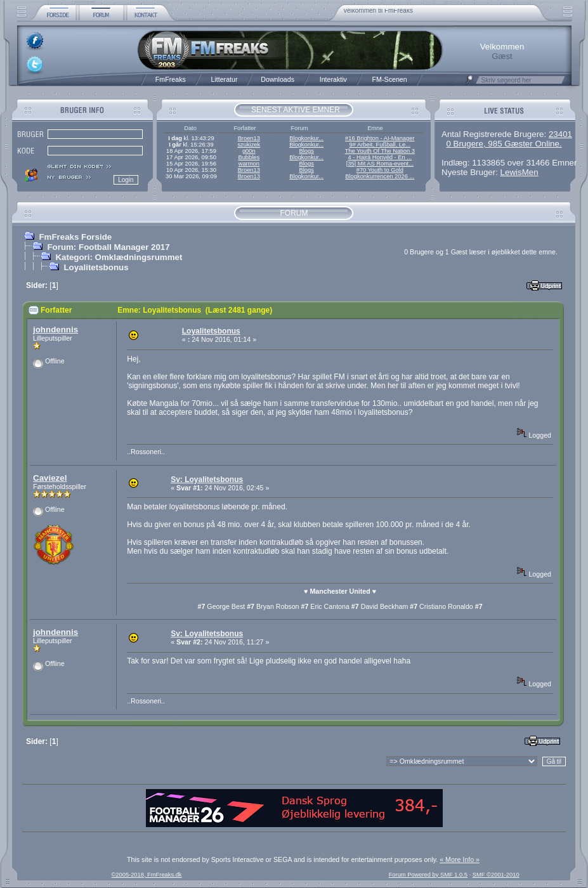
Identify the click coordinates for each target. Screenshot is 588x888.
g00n (249, 151)
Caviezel (50, 478)
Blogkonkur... (306, 138)
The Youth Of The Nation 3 (380, 151)
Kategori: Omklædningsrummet (119, 257)
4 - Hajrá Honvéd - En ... (380, 157)
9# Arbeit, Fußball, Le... (380, 145)
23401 (560, 134)
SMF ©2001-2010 (496, 875)
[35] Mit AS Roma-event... (380, 164)
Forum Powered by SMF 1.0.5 (428, 875)
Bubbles (249, 157)
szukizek (249, 145)
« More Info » (460, 859)
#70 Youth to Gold (380, 170)
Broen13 (249, 138)
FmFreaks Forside (75, 237)
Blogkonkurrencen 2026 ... (380, 176)
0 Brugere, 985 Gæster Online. (504, 144)
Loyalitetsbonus (96, 267)
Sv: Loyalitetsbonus (207, 480)
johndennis (56, 330)
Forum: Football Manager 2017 (108, 247)
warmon (249, 164)
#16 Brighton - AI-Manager (380, 138)
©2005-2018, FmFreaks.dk (146, 875)
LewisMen (519, 172)
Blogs (306, 151)
